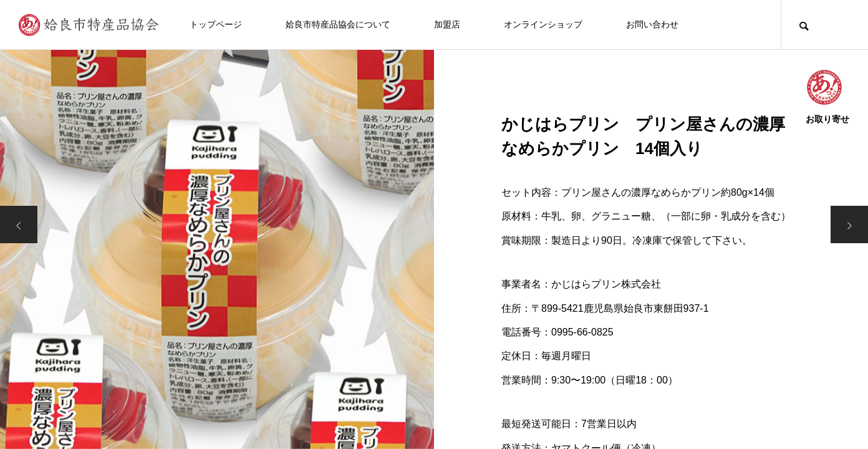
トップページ (216, 25)
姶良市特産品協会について (338, 25)
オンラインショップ (543, 25)
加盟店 (447, 25)
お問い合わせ (652, 25)
